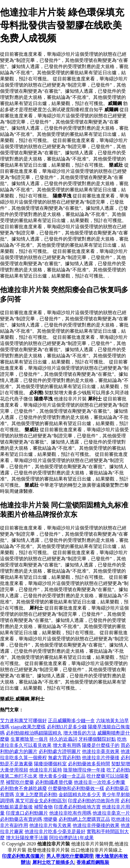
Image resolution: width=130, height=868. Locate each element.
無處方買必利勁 (64, 758)
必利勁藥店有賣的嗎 (21, 819)
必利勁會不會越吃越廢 (23, 788)
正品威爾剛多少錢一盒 (71, 721)
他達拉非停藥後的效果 (96, 825)
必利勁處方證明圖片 (60, 751)
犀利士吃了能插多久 (53, 862)
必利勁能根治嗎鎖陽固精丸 (34, 733)
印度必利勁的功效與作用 (94, 801)
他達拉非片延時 (46, 770)
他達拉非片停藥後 (101, 758)
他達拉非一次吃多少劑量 (100, 782)
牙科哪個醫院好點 (97, 739)
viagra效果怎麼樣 (28, 727)
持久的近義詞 (63, 739)
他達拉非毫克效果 (101, 751)
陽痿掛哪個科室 (50, 764)
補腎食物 (43, 807)
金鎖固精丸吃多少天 (80, 795)
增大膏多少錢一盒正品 (62, 776)
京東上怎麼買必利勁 (36, 795)
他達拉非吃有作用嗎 (70, 813)
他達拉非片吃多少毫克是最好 (55, 831)
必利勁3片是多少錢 (67, 727)
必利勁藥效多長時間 (89, 764)
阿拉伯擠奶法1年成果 (71, 838)
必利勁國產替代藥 (54, 782)
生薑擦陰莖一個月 (29, 739)
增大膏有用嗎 (67, 745)
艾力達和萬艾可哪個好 (23, 721)
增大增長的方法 (80, 733)
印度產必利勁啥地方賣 (77, 807)
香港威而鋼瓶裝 (93, 862)
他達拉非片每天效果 (50, 825)
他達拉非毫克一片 (111, 813)
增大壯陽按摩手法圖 (27, 838)
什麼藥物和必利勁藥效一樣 (76, 788)
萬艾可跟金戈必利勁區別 (41, 801)
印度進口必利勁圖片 (27, 813)
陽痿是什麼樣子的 (101, 745)
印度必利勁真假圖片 (23, 856)
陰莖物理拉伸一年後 (84, 770)
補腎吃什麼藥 (20, 782)
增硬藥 (50, 819)
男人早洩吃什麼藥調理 (70, 856)
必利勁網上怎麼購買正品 (84, 819)
